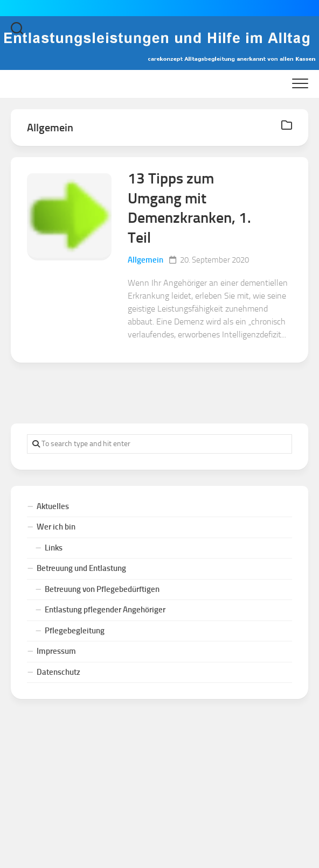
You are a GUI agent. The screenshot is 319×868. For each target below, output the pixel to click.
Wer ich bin (56, 527)
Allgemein (145, 260)
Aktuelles (53, 506)
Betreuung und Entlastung (81, 568)
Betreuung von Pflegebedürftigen (102, 589)
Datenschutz (58, 672)
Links (54, 548)
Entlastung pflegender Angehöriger (105, 610)
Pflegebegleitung (75, 631)
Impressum (56, 651)
